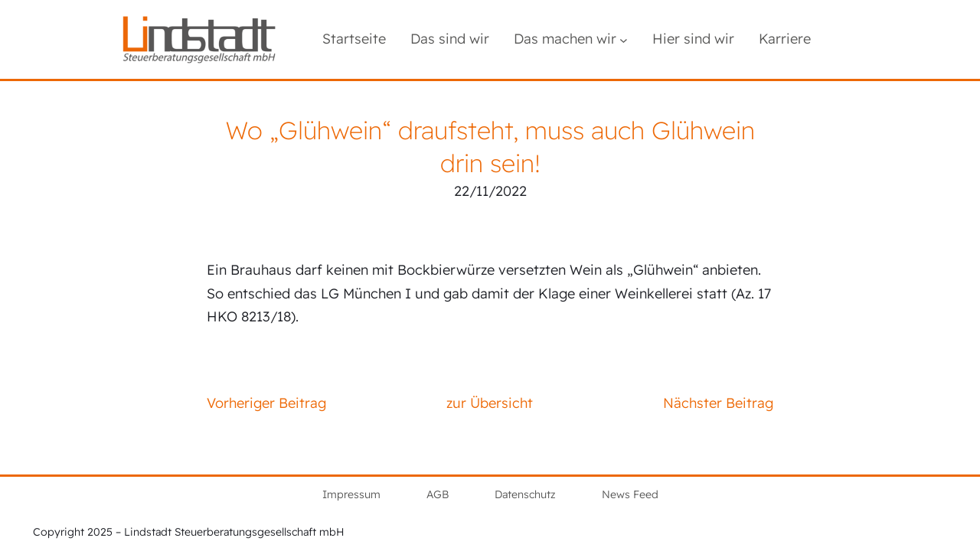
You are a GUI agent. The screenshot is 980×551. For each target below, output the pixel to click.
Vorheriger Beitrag (266, 403)
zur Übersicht (490, 403)
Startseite (354, 39)
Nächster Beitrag (718, 403)
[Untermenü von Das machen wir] (624, 39)
